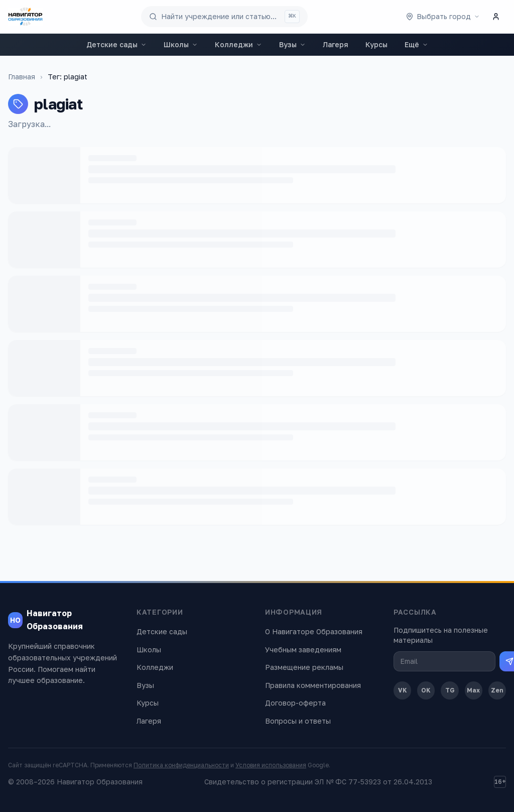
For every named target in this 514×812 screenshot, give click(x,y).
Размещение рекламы (304, 667)
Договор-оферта (295, 703)
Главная (22, 77)
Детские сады (116, 44)
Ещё (416, 44)
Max (473, 690)
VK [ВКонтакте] (403, 690)
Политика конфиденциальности (181, 765)
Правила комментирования (313, 685)
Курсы (376, 44)
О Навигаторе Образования (314, 631)
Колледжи (238, 44)
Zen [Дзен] (497, 690)
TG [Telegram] (450, 690)
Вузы (292, 44)
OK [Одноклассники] (426, 690)
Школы (181, 44)
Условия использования (271, 765)
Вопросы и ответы (298, 721)
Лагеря (336, 44)
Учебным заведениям (303, 650)
